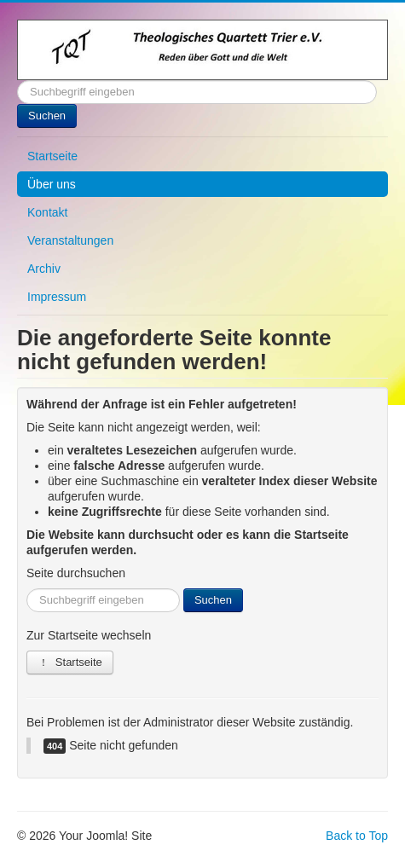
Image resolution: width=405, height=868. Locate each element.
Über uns (52, 184)
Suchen (47, 116)
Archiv (44, 269)
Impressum (57, 297)
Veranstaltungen (70, 240)
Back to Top (357, 836)
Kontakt (47, 212)
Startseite (52, 156)
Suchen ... (17, 81)
